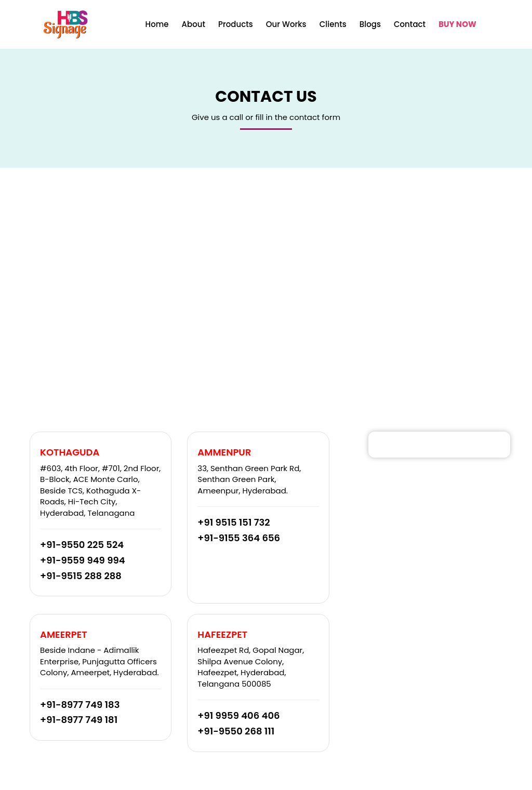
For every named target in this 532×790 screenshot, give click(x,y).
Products (236, 24)
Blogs (370, 24)
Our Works (286, 24)
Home (157, 24)
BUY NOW (457, 24)
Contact (410, 24)
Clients (333, 24)
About (194, 24)
